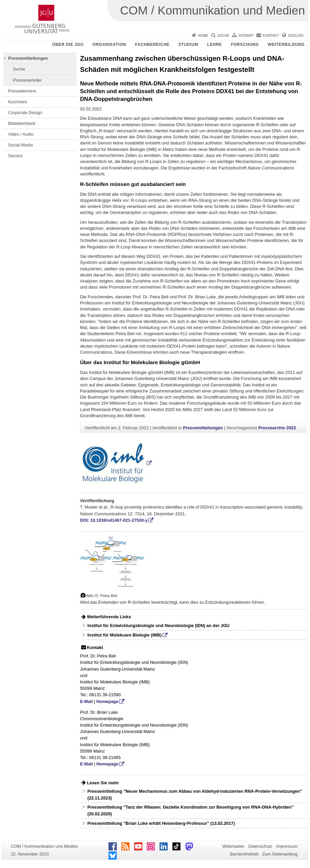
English (296, 36)
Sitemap (246, 36)
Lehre (215, 45)
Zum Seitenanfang (280, 854)
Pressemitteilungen (28, 58)
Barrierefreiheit (244, 854)
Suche (223, 36)
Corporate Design (25, 113)
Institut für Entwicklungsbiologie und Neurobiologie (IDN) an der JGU (159, 626)
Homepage (107, 701)
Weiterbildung (286, 45)
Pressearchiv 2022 (277, 428)
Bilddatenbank (22, 123)
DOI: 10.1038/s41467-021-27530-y (114, 520)
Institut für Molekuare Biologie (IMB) (125, 635)
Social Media (20, 145)
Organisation (109, 45)
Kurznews (18, 102)
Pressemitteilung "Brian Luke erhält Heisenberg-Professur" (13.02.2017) (161, 823)
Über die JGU (68, 45)
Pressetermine (22, 91)
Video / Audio (21, 134)
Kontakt (271, 36)
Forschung (245, 45)
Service (15, 156)
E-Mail (86, 701)
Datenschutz (260, 846)
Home (203, 36)
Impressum (287, 846)
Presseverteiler (27, 80)
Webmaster (234, 846)
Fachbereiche (152, 45)
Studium (188, 45)
